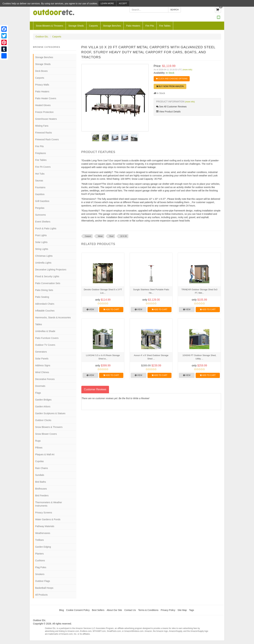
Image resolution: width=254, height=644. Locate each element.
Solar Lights (41, 242)
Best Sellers (98, 610)
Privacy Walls (42, 85)
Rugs (38, 441)
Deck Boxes (41, 71)
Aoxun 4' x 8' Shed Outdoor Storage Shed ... (151, 357)
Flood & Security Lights (47, 276)
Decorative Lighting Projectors (51, 270)
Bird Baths (41, 482)
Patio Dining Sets (44, 290)
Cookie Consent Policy (78, 610)
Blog (61, 610)
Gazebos (40, 194)
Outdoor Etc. (42, 37)
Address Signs (43, 365)
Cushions (40, 560)
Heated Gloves (43, 105)
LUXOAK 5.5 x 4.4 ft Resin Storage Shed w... (103, 357)
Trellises (39, 540)
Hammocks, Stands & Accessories (53, 317)
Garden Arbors (43, 407)
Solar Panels (42, 359)
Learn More (107, 4)
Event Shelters (43, 222)
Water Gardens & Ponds (48, 519)
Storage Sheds (76, 26)
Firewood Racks (43, 133)
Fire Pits (150, 26)
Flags (38, 393)
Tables (38, 324)
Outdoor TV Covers (45, 345)
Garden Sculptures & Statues (50, 413)
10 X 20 (123, 236)
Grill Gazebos (42, 201)
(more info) (187, 70)
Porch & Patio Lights (46, 228)
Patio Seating (42, 297)
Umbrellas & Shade (45, 331)
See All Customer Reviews (171, 107)
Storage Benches (112, 26)
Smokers (40, 574)
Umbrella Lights (43, 263)
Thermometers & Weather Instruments (49, 504)
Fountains (40, 187)
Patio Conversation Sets (48, 283)
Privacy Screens (44, 513)
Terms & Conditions (148, 610)
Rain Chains (41, 468)
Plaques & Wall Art (45, 454)
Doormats (40, 386)
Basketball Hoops (44, 588)
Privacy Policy (168, 610)
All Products (41, 595)
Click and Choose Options (172, 79)
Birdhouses (41, 489)
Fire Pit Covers (43, 167)
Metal (100, 236)
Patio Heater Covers (46, 98)
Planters (39, 554)
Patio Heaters (133, 26)
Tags (192, 610)
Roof (111, 236)
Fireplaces (41, 153)
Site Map (182, 610)
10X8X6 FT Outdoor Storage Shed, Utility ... (199, 357)
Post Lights (41, 235)
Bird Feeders (42, 496)
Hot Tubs (40, 174)
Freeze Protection (44, 112)
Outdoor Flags (43, 581)
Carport (88, 236)
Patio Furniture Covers (47, 338)
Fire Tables (165, 26)
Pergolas (40, 208)
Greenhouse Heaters (46, 119)
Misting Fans (42, 126)
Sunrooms (40, 215)
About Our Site (114, 610)
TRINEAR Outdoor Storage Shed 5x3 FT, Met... (199, 291)
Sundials (40, 475)
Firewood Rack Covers (47, 139)
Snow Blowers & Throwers (49, 26)
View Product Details (168, 112)
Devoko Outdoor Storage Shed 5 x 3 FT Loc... (103, 291)
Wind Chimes (42, 372)
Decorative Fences (45, 379)
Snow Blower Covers (46, 434)
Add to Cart (111, 309)
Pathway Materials (45, 526)
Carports (93, 26)
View (90, 309)
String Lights (42, 249)
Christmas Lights (44, 256)
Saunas (39, 181)
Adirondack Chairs (45, 304)
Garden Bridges (43, 400)
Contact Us (130, 610)
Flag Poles (41, 567)
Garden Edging (43, 547)
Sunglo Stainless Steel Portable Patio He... (151, 291)
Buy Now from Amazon (170, 86)
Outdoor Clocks (43, 420)
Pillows (39, 448)
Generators (41, 352)
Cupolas (39, 461)
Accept (123, 4)
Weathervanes (43, 533)
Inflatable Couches (45, 311)
